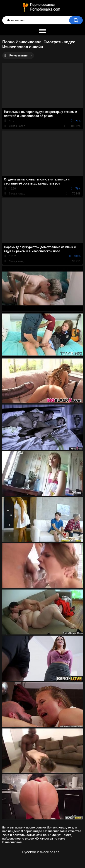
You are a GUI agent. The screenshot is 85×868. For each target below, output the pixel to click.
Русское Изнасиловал (41, 852)
